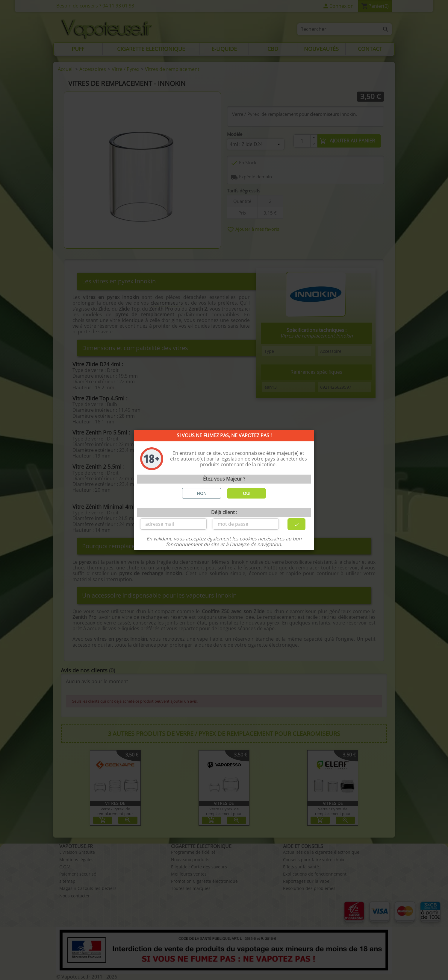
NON (202, 493)
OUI (247, 493)
